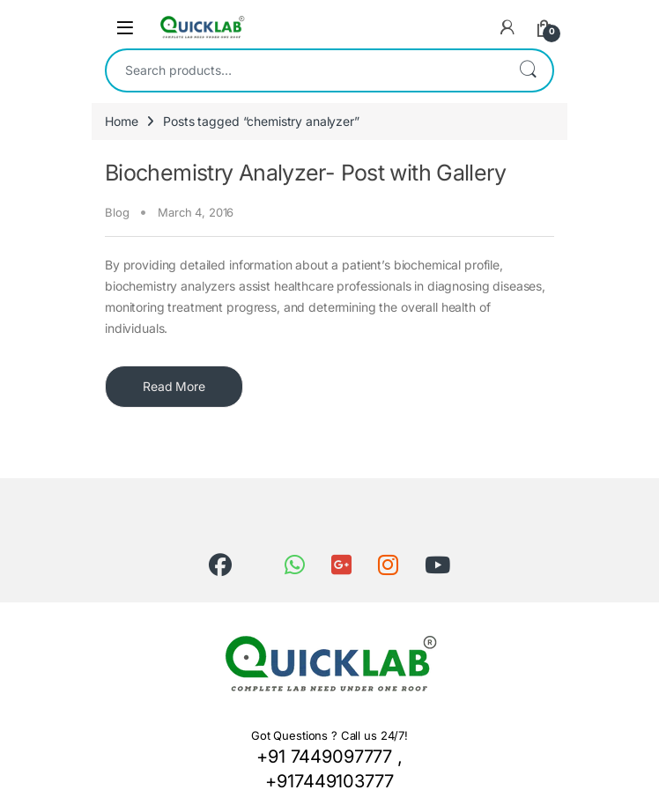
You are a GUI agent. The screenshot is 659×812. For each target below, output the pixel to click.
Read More (174, 386)
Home (121, 121)
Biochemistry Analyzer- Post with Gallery (305, 173)
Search (528, 70)
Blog (117, 212)
